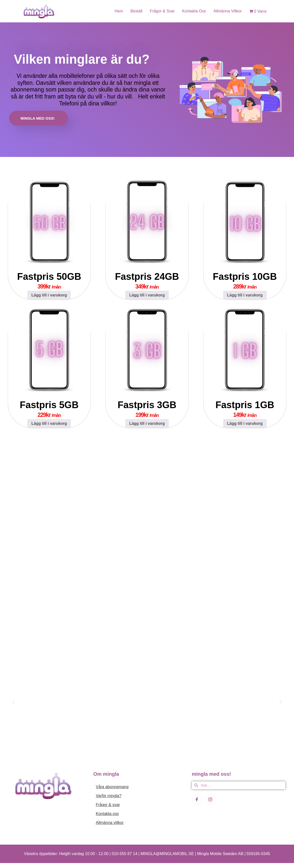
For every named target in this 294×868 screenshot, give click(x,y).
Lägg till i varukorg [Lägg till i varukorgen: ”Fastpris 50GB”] (49, 295)
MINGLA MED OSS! (38, 118)
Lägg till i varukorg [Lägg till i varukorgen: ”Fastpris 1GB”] (245, 423)
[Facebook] (197, 799)
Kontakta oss (194, 11)
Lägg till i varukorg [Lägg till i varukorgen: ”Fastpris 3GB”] (147, 423)
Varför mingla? (108, 796)
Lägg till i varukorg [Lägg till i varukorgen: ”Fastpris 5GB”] (49, 423)
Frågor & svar (162, 11)
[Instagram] (210, 799)
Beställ (136, 11)
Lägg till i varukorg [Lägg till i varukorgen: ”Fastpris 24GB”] (147, 295)
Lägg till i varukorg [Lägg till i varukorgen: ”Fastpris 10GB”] (245, 295)
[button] (14, 702)
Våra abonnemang (112, 787)
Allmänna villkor (228, 11)
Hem (119, 11)
